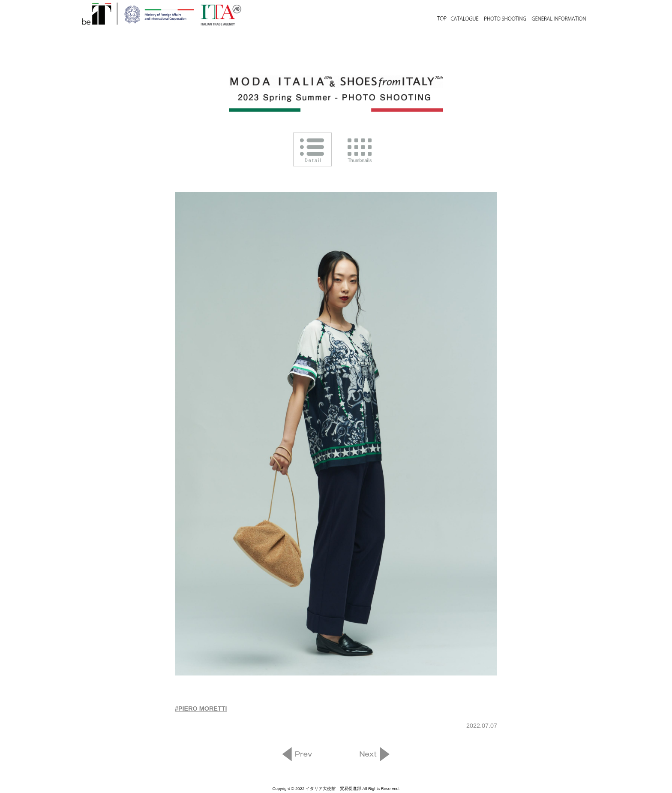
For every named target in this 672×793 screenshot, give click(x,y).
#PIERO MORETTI (201, 709)
